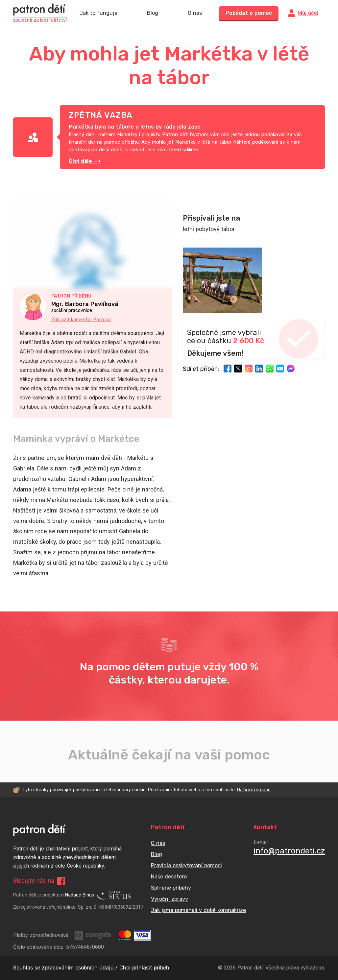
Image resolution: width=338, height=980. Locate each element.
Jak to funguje (98, 13)
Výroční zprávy (169, 899)
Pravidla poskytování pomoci (186, 865)
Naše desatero (169, 877)
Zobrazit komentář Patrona (81, 320)
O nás (195, 13)
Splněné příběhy (171, 888)
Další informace (254, 790)
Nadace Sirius (98, 895)
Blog (153, 13)
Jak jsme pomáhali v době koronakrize (198, 910)
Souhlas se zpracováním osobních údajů (63, 968)
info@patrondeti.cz (289, 851)
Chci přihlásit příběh (144, 968)
